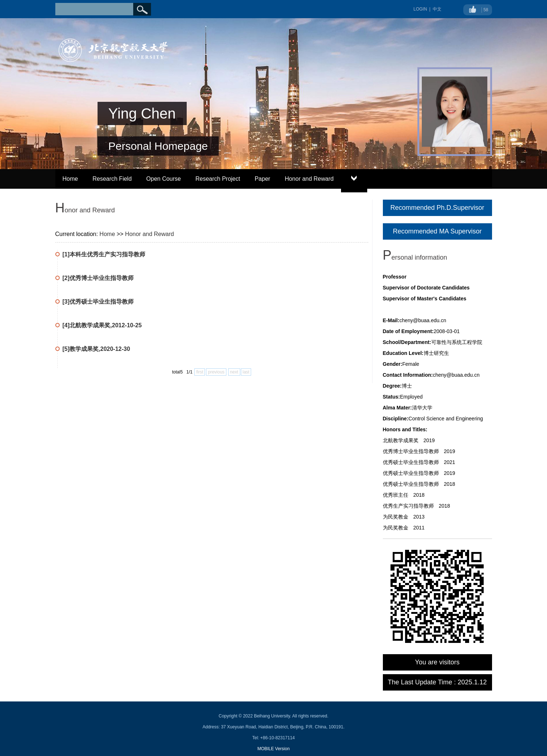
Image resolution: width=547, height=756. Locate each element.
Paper (263, 179)
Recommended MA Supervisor (437, 231)
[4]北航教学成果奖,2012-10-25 (102, 325)
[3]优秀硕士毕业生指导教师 (98, 302)
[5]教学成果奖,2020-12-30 (96, 349)
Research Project (218, 179)
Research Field (112, 179)
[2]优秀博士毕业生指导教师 (98, 278)
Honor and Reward (309, 179)
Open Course (164, 179)
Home (70, 179)
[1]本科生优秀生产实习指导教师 (104, 254)
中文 (437, 9)
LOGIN (420, 9)
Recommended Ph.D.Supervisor (437, 208)
